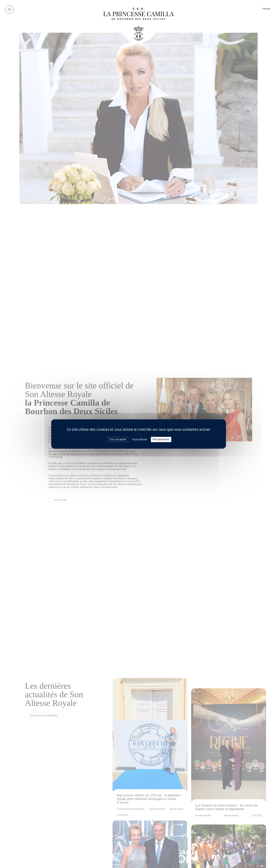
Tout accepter (118, 439)
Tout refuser (139, 439)
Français (266, 9)
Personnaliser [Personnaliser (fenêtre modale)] (161, 439)
